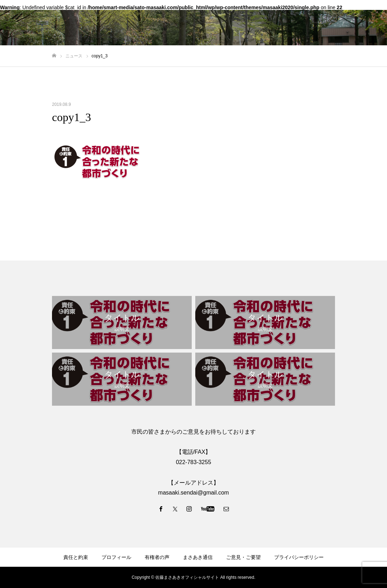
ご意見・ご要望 (243, 557)
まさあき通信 (198, 557)
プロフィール (116, 557)
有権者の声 (157, 557)
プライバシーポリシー (299, 557)
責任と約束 (76, 557)
